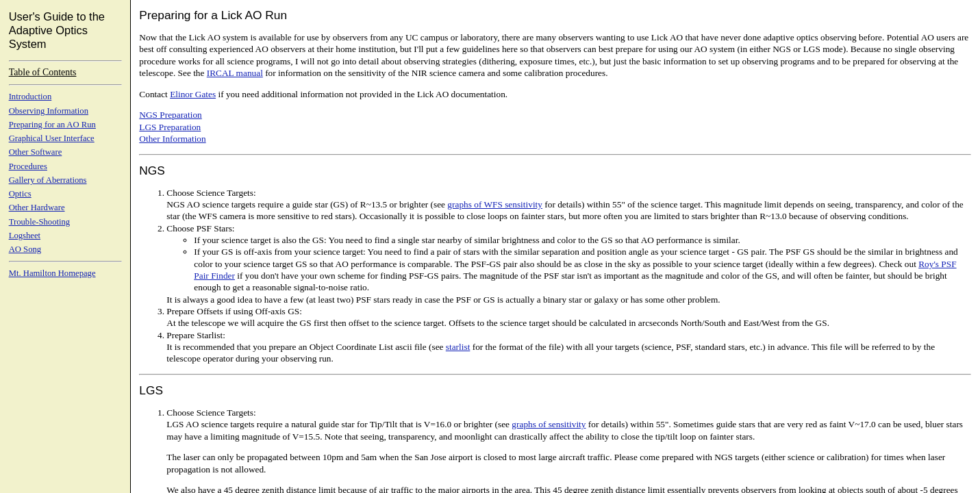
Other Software (36, 152)
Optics (20, 194)
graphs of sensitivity (549, 424)
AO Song (25, 249)
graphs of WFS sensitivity (495, 204)
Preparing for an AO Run (52, 125)
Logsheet (25, 236)
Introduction (30, 97)
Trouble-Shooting (40, 222)
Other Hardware (37, 207)
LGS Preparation (170, 127)
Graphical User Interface (52, 138)
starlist (458, 347)
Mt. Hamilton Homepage (52, 273)
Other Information (172, 139)
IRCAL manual (235, 73)
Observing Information (49, 111)
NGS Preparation (170, 115)
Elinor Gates (193, 94)
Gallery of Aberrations (48, 180)
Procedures (28, 166)
